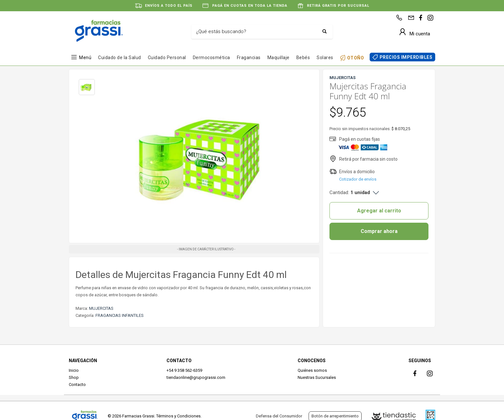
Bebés (303, 58)
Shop (74, 377)
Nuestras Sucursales (317, 377)
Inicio (74, 370)
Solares (325, 58)
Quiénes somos (312, 370)
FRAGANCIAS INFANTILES (120, 315)
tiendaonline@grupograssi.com (196, 377)
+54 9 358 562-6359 (184, 370)
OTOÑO (356, 58)
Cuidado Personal (167, 58)
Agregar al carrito (379, 211)
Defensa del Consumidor (279, 416)
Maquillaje (279, 58)
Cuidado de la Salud (120, 58)
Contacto (77, 384)
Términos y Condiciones (178, 416)
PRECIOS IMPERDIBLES (406, 57)
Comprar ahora (379, 231)
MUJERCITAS (101, 308)
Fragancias (249, 58)
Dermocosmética (212, 58)
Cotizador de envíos (358, 179)
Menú (85, 58)
